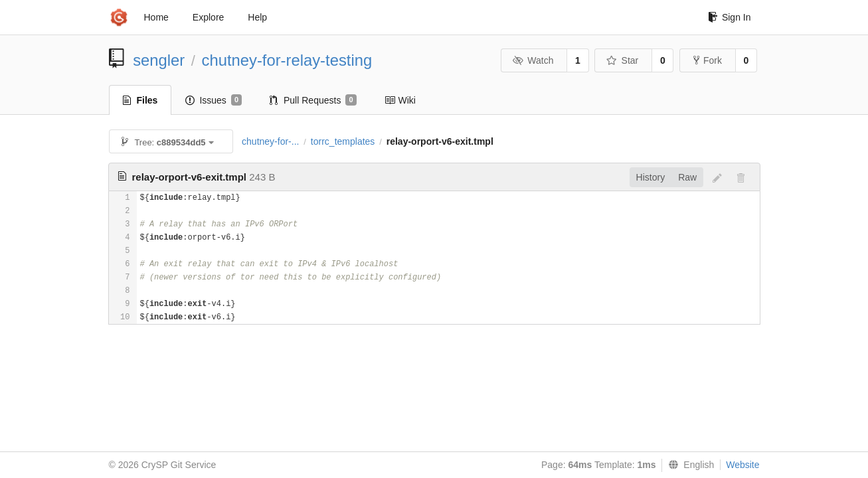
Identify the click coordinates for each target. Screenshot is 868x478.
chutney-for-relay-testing (287, 60)
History (651, 177)
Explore (208, 17)
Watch (533, 60)
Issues (214, 100)
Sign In (730, 17)
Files (140, 100)
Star (622, 60)
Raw (687, 177)
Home (156, 17)
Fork (708, 60)
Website (742, 465)
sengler (159, 60)
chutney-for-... (270, 141)
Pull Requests (313, 100)
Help (257, 17)
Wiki (400, 100)
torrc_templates (343, 141)
